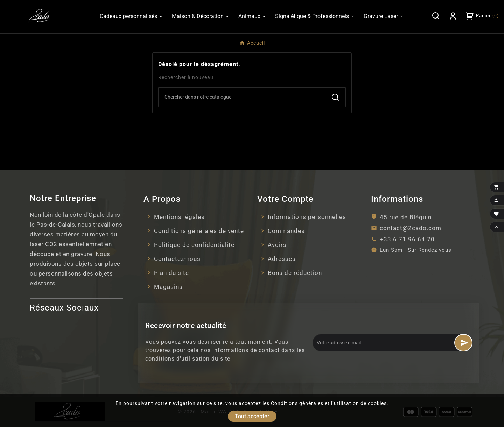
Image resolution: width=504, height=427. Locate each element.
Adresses (282, 259)
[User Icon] (453, 16)
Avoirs (277, 245)
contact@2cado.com (411, 228)
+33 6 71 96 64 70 (407, 239)
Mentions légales (179, 217)
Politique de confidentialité (194, 245)
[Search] (242, 97)
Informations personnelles (307, 217)
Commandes (286, 231)
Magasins (168, 287)
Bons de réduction (295, 273)
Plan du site (171, 273)
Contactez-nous (177, 259)
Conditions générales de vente (199, 231)
